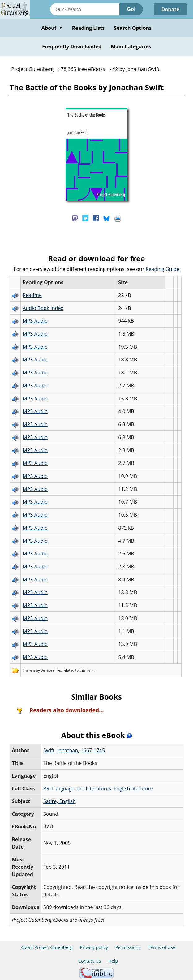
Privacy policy (94, 947)
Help (113, 961)
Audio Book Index (43, 308)
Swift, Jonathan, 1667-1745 (74, 750)
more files (54, 670)
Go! (131, 9)
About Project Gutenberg (47, 947)
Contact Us (90, 961)
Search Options (133, 28)
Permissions (128, 947)
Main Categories (131, 46)
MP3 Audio (35, 321)
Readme (32, 295)
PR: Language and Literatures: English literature (98, 788)
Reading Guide (163, 269)
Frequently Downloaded (72, 46)
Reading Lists (88, 28)
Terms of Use (162, 947)
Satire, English (60, 801)
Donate (170, 9)
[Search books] (85, 9)
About (52, 28)
